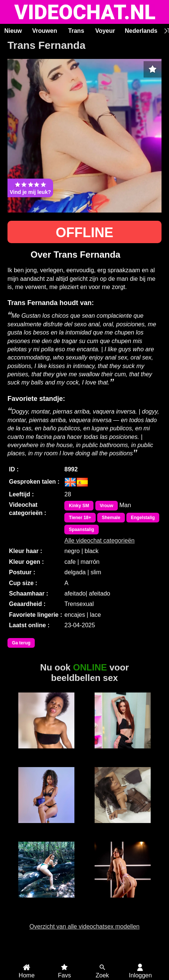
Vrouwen (45, 31)
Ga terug (21, 643)
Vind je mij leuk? (30, 188)
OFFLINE (84, 233)
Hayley (123, 827)
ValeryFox (123, 902)
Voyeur (105, 31)
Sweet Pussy (46, 902)
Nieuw (13, 31)
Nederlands (141, 31)
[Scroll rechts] (165, 31)
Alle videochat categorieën (99, 541)
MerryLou (46, 827)
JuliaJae (123, 753)
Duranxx (46, 753)
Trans (76, 31)
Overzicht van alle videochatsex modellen (84, 926)
